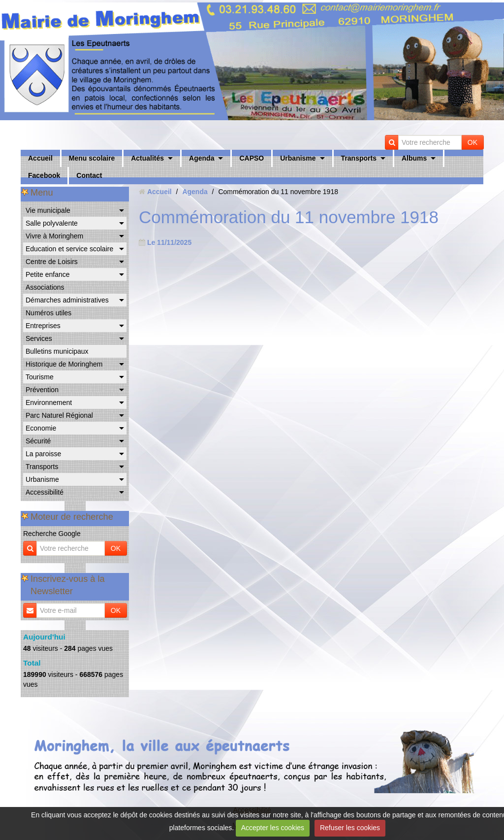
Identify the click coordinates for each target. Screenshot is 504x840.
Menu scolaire (92, 158)
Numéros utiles (48, 313)
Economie (41, 428)
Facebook (44, 175)
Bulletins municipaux (57, 351)
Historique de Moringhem (64, 364)
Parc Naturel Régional (59, 415)
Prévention (42, 390)
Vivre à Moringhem (54, 236)
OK (472, 142)
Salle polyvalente (52, 223)
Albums (414, 158)
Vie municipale (48, 210)
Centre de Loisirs (52, 262)
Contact (89, 175)
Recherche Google (52, 534)
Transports (359, 158)
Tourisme (40, 377)
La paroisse (43, 454)
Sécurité (38, 441)
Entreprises (43, 326)
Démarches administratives (67, 300)
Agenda (202, 158)
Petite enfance (48, 274)
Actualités (147, 158)
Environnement (49, 403)
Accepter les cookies (273, 828)
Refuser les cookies (350, 828)
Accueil (40, 158)
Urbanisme (298, 158)
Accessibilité (45, 492)
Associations (45, 287)
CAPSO (252, 158)
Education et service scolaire (69, 249)
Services (39, 338)
